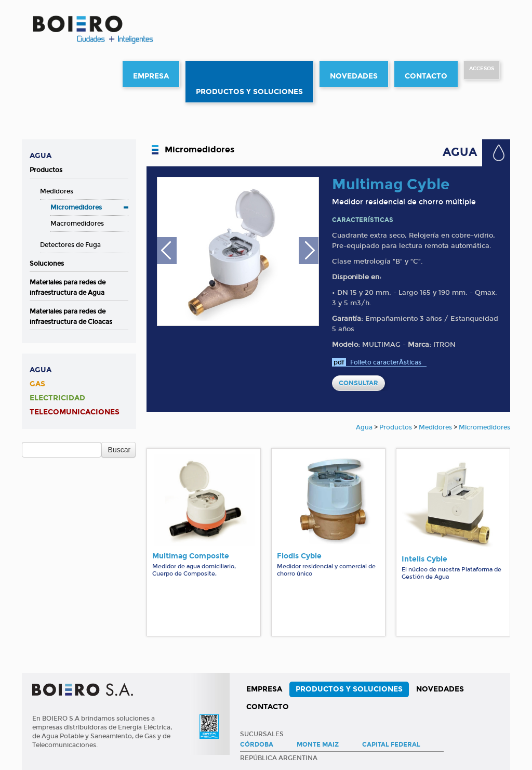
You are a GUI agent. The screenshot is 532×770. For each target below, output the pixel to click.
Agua (41, 156)
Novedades (354, 76)
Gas (37, 384)
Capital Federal (391, 745)
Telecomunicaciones (75, 412)
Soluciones (47, 264)
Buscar (119, 450)
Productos (46, 170)
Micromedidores (76, 207)
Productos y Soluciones (249, 92)
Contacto (426, 76)
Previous (167, 253)
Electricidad (57, 398)
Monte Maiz (318, 745)
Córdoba (257, 745)
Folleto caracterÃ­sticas (386, 362)
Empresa (151, 76)
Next (309, 253)
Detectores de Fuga (70, 245)
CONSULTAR (358, 383)
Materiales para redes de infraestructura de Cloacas (71, 317)
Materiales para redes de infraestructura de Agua (68, 288)
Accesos (482, 69)
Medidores (57, 191)
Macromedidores (77, 224)
